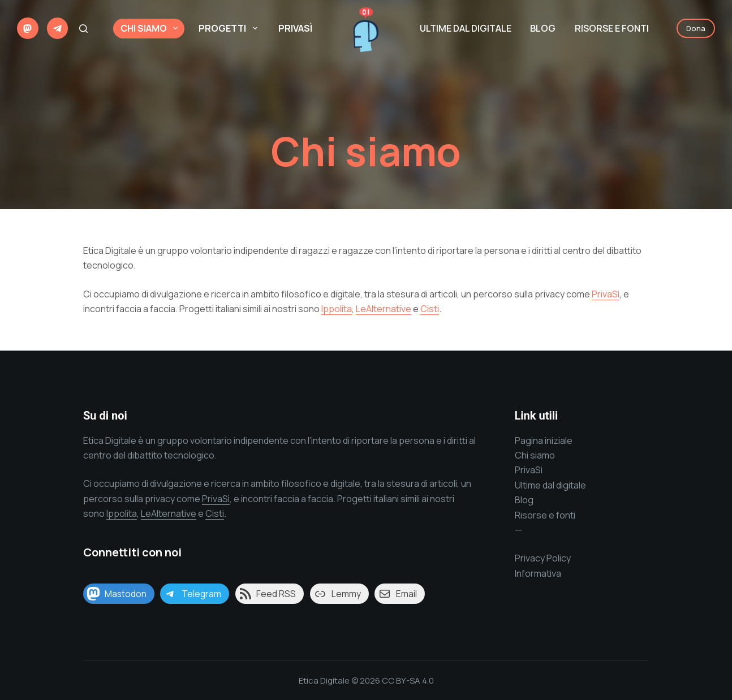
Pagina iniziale (544, 440)
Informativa (538, 573)
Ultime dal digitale (466, 28)
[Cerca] (83, 29)
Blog (543, 28)
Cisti (430, 309)
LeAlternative (384, 309)
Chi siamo (151, 28)
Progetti (230, 28)
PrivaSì (295, 28)
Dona (696, 28)
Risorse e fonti (545, 515)
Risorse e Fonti (612, 28)
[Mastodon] (28, 28)
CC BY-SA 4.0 (408, 680)
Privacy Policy (543, 558)
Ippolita (337, 309)
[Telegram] (58, 28)
